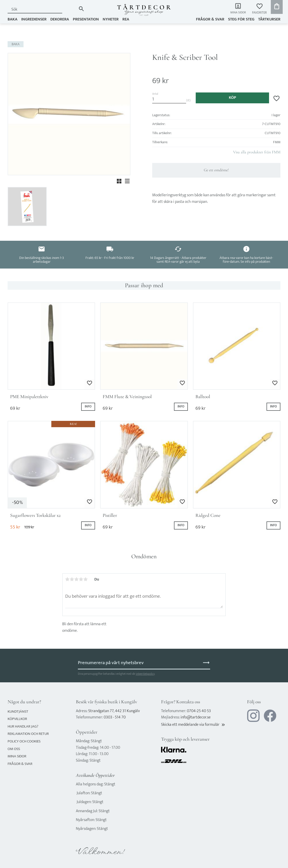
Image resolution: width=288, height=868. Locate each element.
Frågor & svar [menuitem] (210, 19)
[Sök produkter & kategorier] (42, 9)
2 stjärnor (72, 579)
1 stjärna (68, 579)
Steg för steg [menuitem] (241, 19)
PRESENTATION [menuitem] (86, 19)
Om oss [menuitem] (14, 749)
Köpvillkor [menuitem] (17, 719)
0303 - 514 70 (115, 717)
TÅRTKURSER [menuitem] (269, 19)
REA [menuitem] (126, 19)
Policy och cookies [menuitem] (24, 741)
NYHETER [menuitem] (111, 19)
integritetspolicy (145, 674)
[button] (259, 9)
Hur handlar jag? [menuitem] (23, 726)
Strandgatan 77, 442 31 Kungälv (114, 711)
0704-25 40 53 (199, 711)
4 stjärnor (81, 579)
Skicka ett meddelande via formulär (193, 725)
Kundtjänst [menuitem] (18, 712)
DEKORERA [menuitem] (60, 19)
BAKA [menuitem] (13, 19)
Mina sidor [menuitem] (238, 13)
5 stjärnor (86, 579)
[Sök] (81, 9)
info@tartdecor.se (196, 717)
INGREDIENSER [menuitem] (34, 19)
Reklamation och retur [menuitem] (28, 734)
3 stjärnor (77, 579)
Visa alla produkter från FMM (257, 152)
